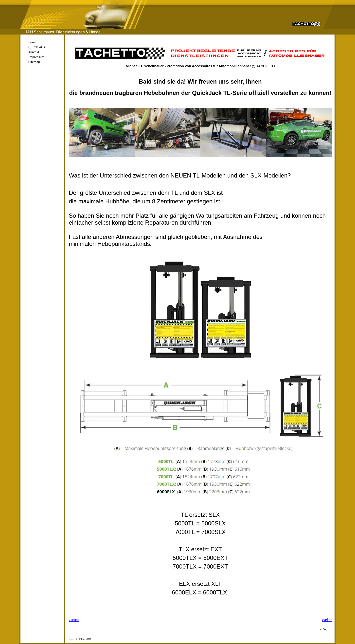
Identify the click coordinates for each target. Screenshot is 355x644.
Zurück (74, 620)
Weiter (327, 620)
